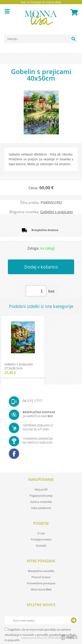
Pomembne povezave (41, 583)
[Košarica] (73, 12)
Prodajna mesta (41, 539)
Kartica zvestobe (41, 502)
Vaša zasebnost (41, 508)
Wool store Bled (41, 589)
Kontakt (41, 546)
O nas (41, 533)
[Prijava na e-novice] (74, 620)
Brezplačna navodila (41, 571)
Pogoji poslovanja (41, 496)
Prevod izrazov (41, 577)
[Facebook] (41, 455)
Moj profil (41, 489)
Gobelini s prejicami (57, 212)
